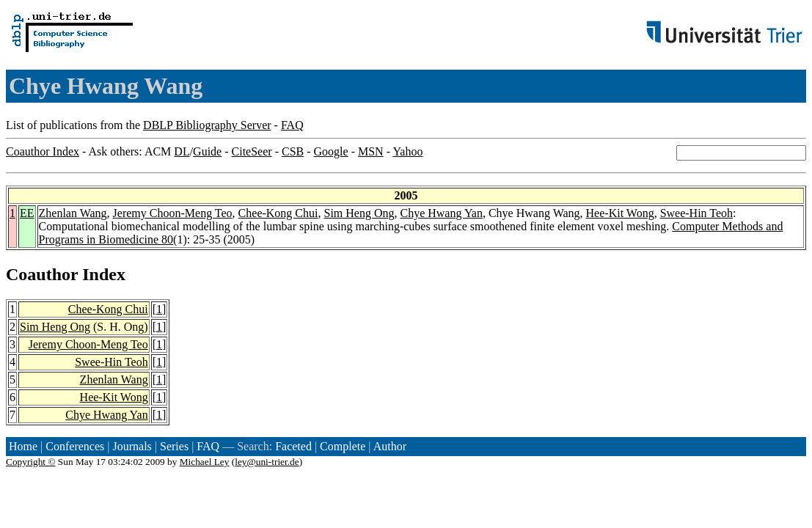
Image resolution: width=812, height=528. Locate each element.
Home (23, 446)
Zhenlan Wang (73, 213)
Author (390, 446)
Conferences (75, 446)
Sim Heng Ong (359, 213)
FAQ (292, 125)
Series (174, 446)
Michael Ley (205, 462)
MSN (371, 151)
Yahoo (407, 151)
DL (182, 151)
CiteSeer (252, 151)
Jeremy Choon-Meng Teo (173, 213)
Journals (132, 446)
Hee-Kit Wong (620, 213)
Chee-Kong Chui (278, 213)
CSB (293, 151)
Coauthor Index (43, 151)
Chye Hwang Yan (441, 213)
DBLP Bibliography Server (207, 125)
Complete (343, 446)
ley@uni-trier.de (267, 462)
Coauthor (42, 274)
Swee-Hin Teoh (696, 213)
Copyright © (31, 462)
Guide (207, 151)
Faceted (293, 446)
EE (27, 213)
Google (331, 151)
